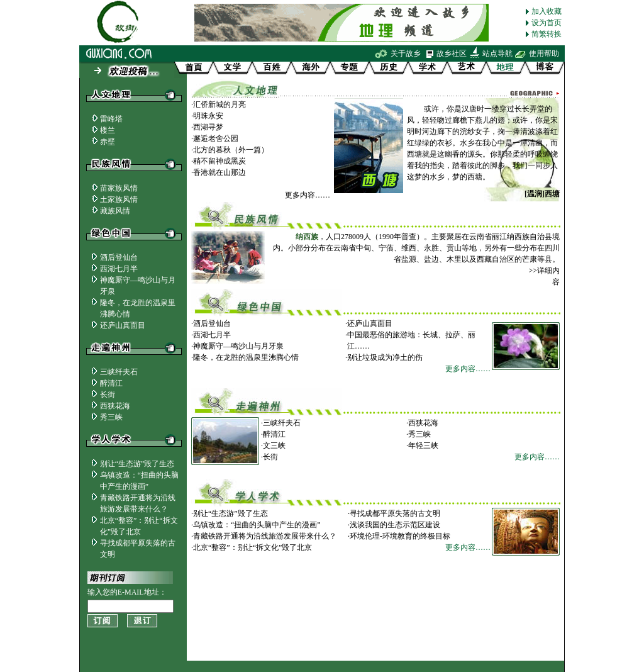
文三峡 (274, 445)
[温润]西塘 (542, 194)
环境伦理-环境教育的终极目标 (400, 536)
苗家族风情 (119, 188)
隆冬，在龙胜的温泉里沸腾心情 (246, 357)
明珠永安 (208, 116)
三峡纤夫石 (123, 372)
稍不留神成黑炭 (219, 161)
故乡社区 (452, 53)
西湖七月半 (119, 269)
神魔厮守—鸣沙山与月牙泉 (238, 346)
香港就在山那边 (219, 172)
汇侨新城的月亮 (219, 104)
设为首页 (547, 23)
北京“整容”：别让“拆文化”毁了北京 (253, 547)
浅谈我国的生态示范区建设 (395, 525)
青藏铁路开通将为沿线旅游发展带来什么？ (265, 536)
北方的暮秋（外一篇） (231, 150)
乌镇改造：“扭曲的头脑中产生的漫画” (257, 525)
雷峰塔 (111, 119)
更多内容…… (308, 195)
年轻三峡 (423, 445)
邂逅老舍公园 (216, 138)
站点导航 (497, 53)
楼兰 (108, 130)
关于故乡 (406, 53)
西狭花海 (115, 406)
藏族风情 (115, 211)
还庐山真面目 (123, 325)
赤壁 (108, 142)
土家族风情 (119, 199)
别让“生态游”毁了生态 (137, 464)
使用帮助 (544, 53)
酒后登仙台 (119, 257)
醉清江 (111, 383)
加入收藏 (547, 11)
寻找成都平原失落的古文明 (395, 513)
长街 (108, 395)
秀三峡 (111, 417)
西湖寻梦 (208, 127)
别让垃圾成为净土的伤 (385, 357)
